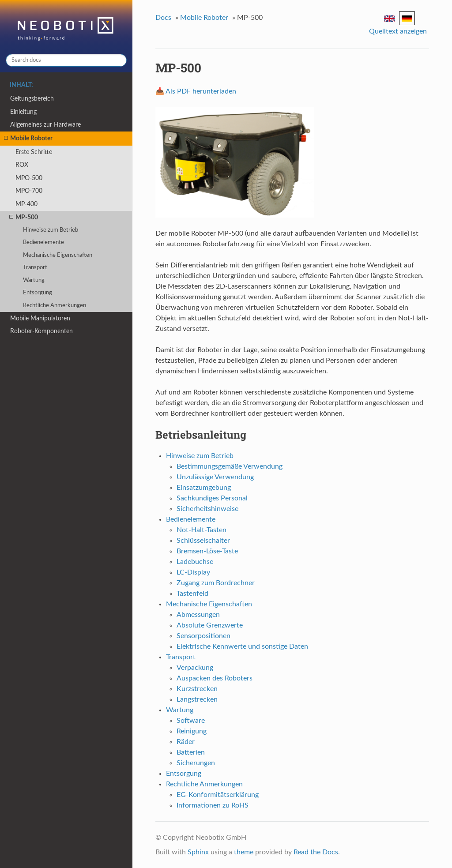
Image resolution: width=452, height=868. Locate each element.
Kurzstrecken (197, 689)
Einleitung (23, 112)
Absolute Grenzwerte (210, 625)
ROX (22, 165)
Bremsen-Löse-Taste (207, 551)
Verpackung (195, 668)
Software (191, 721)
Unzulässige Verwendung (215, 477)
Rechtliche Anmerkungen (55, 306)
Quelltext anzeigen (398, 31)
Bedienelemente (43, 242)
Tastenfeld (192, 594)
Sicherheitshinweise (207, 509)
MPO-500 (29, 178)
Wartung (34, 280)
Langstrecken (197, 699)
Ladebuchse (195, 562)
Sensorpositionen (203, 636)
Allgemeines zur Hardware (45, 125)
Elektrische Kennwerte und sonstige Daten (242, 646)
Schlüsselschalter (203, 541)
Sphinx (198, 852)
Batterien (191, 752)
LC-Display (193, 572)
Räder (186, 742)
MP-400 (26, 204)
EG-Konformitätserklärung (218, 795)
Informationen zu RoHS (213, 805)
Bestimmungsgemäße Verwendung (230, 466)
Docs (163, 18)
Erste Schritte (34, 152)
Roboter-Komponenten (41, 331)
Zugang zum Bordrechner (216, 583)
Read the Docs (316, 852)
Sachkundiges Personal (212, 498)
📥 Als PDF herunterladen (196, 91)
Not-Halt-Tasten (202, 530)
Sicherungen (196, 763)
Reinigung (192, 731)
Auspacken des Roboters (215, 678)
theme (244, 852)
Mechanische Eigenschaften (58, 255)
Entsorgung (38, 293)
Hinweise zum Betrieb (51, 230)
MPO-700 (29, 191)
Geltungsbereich (32, 99)
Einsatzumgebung (204, 488)
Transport (35, 268)
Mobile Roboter (28, 139)
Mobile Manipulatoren (40, 318)
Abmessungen (198, 615)
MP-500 (24, 218)
